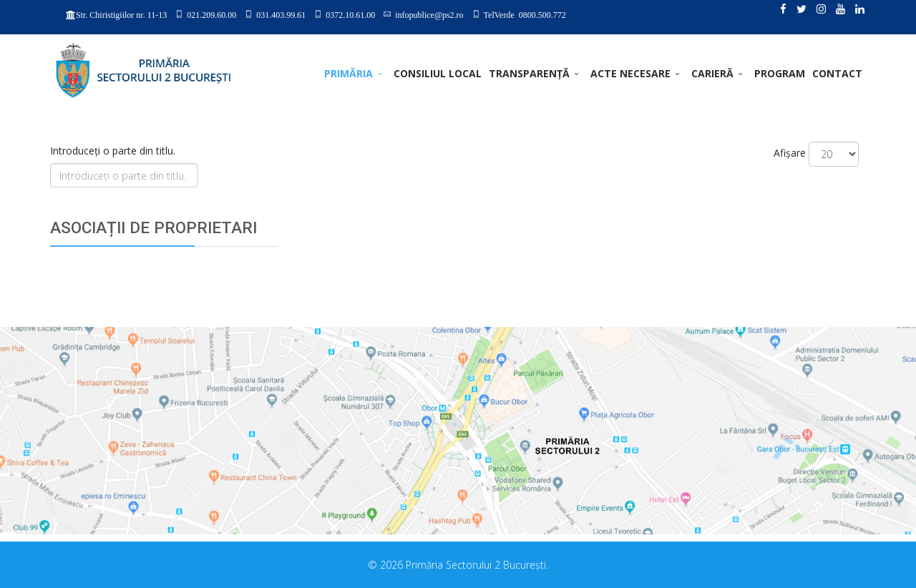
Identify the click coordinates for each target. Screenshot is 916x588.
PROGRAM (780, 73)
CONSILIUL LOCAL (438, 73)
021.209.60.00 (211, 14)
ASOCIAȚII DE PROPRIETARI (154, 228)
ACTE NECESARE (630, 73)
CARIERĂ (712, 73)
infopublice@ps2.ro (429, 14)
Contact (837, 73)
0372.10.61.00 (350, 14)
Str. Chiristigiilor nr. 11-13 (121, 15)
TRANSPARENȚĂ (529, 73)
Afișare (790, 153)
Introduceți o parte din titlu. (114, 151)
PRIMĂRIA (349, 73)
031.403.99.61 (281, 14)
